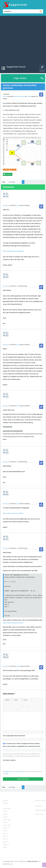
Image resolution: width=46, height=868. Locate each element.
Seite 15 (5, 842)
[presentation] (17, 766)
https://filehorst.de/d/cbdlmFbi (13, 251)
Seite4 (6, 817)
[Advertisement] (23, 41)
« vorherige (11, 182)
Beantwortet (6, 205)
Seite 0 (5, 809)
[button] (8, 700)
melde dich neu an (21, 772)
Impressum (39, 806)
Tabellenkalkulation (19, 97)
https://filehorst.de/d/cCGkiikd (13, 513)
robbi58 (29, 97)
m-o (17, 286)
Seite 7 (6, 822)
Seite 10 (7, 828)
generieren (13, 170)
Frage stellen (20, 78)
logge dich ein (9, 772)
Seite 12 (5, 833)
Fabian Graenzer (33, 861)
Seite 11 (5, 831)
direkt (5, 847)
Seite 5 (5, 820)
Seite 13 (5, 836)
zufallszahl (6, 170)
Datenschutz (39, 814)
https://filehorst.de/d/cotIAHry (13, 623)
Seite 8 (5, 825)
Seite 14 (5, 839)
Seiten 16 (6, 845)
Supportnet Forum (16, 67)
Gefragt (5, 97)
